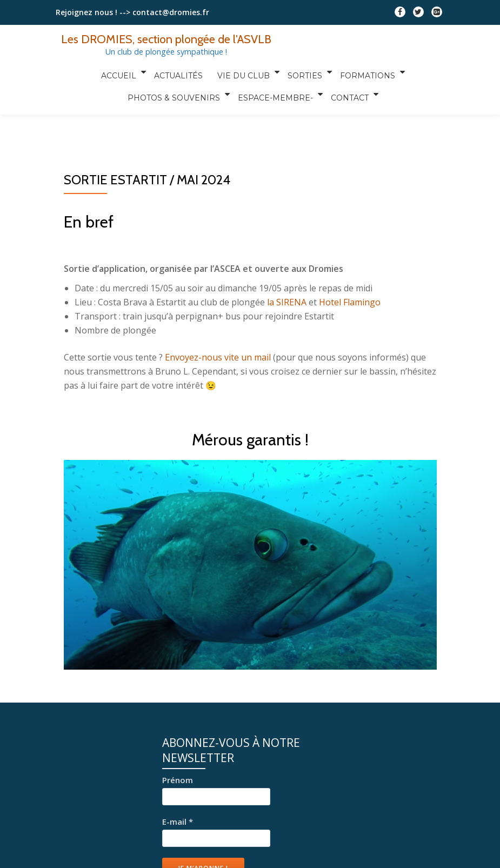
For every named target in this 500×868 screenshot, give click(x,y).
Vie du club (242, 72)
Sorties (302, 72)
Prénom (178, 780)
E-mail (178, 822)
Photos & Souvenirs (175, 87)
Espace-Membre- (275, 87)
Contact (348, 87)
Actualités (181, 72)
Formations (363, 72)
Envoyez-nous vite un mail (218, 357)
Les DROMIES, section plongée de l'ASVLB (166, 39)
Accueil (122, 72)
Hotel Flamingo (350, 302)
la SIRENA (287, 302)
